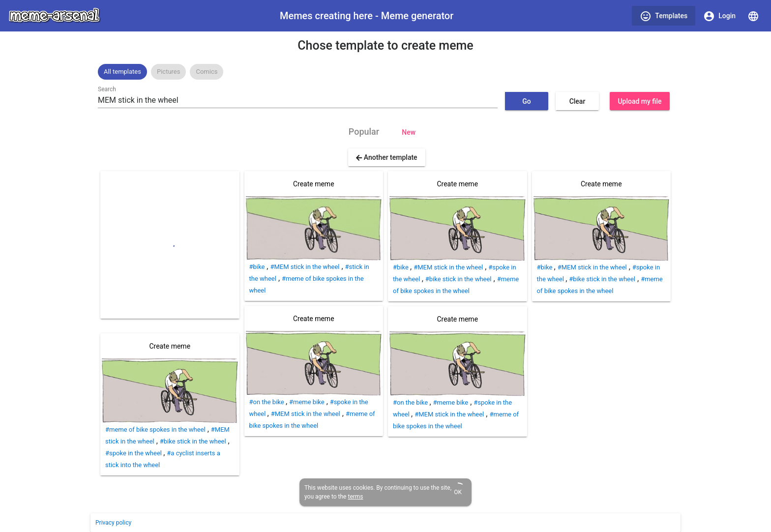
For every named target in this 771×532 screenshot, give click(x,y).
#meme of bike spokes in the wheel (155, 429)
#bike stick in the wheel (193, 441)
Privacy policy (113, 523)
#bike (257, 267)
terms (355, 497)
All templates (122, 72)
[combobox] (298, 100)
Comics (207, 72)
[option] (122, 72)
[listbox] (385, 72)
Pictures (168, 72)
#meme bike (307, 402)
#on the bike (267, 402)
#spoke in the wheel (134, 453)
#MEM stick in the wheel (305, 267)
